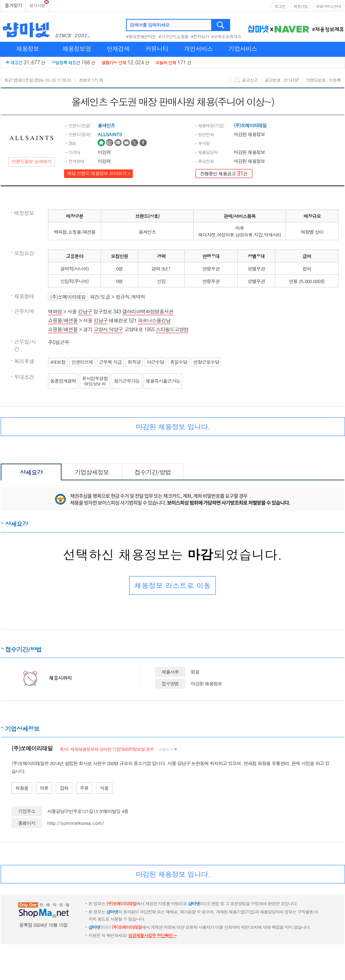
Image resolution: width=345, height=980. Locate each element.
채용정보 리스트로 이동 (172, 585)
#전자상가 (200, 36)
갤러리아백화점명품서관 (148, 311)
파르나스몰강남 (154, 320)
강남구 (85, 311)
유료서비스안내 (329, 6)
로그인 (280, 6)
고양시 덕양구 (108, 329)
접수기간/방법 (152, 472)
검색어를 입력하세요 (149, 25)
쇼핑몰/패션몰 (63, 320)
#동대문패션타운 (141, 36)
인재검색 (118, 49)
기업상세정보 (92, 472)
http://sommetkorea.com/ (76, 823)
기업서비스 (243, 49)
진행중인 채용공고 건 (224, 173)
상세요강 (31, 472)
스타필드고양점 (172, 329)
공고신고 (246, 80)
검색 (221, 25)
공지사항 (37, 5)
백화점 (55, 311)
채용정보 (28, 49)
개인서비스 (198, 49)
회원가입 (301, 6)
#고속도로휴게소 (227, 36)
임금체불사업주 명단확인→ (152, 935)
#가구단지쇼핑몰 (174, 36)
